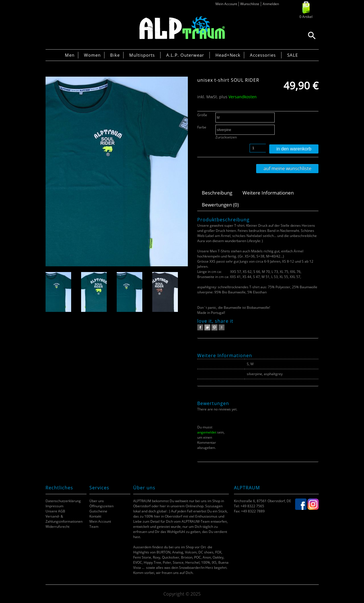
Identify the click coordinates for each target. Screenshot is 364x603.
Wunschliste (250, 4)
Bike (115, 55)
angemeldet (207, 432)
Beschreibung (217, 193)
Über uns (97, 501)
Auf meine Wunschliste (287, 168)
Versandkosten (243, 97)
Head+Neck (228, 55)
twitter (207, 327)
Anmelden (271, 4)
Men (70, 55)
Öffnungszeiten (101, 506)
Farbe (202, 127)
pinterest (214, 327)
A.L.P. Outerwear (185, 55)
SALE (293, 55)
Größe (202, 115)
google (222, 327)
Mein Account (226, 4)
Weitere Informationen (268, 193)
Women (92, 55)
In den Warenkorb (294, 149)
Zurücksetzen (226, 137)
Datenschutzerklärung (63, 501)
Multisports (142, 55)
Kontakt (95, 516)
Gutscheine (98, 511)
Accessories (263, 55)
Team (94, 527)
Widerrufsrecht (57, 527)
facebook (200, 327)
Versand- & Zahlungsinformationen (64, 519)
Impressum (55, 506)
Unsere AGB (55, 511)
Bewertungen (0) (220, 205)
